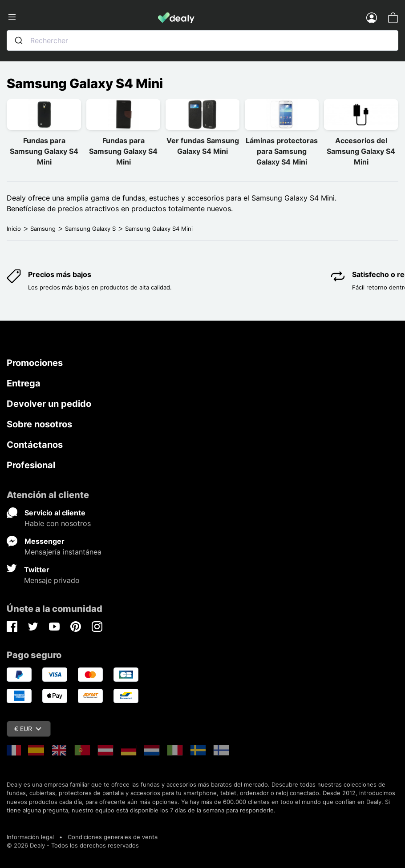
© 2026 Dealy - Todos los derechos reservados (73, 845)
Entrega (24, 383)
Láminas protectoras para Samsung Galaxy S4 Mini (282, 151)
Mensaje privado (52, 580)
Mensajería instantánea (63, 552)
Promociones (35, 363)
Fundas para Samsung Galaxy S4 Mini (44, 151)
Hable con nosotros (58, 523)
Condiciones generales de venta (113, 837)
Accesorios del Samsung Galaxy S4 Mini (361, 151)
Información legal (30, 837)
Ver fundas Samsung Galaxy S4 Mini (203, 146)
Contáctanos (35, 445)
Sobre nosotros (39, 424)
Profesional (31, 465)
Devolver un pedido (49, 404)
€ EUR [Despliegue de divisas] (28, 729)
